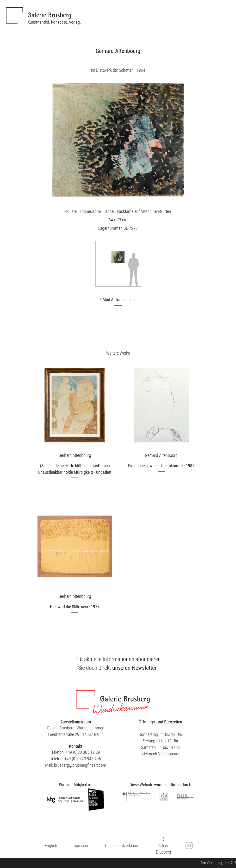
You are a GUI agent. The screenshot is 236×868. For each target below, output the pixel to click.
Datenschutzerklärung (123, 846)
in (189, 846)
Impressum (81, 846)
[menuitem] (51, 846)
